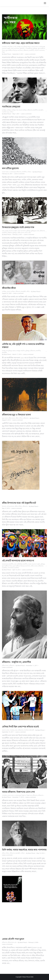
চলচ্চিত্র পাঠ (15, 110)
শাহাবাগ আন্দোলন (40, 50)
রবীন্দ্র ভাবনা (12, 418)
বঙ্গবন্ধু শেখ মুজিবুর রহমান (24, 47)
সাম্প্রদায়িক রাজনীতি (13, 568)
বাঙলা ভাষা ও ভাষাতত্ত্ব (38, 47)
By (6, 54)
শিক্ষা (3, 52)
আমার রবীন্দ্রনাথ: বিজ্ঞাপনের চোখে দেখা (18, 792)
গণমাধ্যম (4, 47)
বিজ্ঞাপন (24, 795)
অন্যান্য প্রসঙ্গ (6, 730)
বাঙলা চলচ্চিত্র (23, 110)
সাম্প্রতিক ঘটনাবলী (29, 730)
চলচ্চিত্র (4, 110)
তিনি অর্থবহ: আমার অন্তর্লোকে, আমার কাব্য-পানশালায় (24, 850)
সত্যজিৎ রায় (5, 112)
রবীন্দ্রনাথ (26, 50)
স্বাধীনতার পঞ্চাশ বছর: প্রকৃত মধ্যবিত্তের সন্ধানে (21, 43)
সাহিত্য (11, 112)
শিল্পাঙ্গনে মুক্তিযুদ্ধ (12, 233)
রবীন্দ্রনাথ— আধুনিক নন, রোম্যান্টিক (16, 662)
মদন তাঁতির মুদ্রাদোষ (10, 168)
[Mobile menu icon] (45, 3)
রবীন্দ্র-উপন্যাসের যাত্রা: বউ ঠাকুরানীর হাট (19, 503)
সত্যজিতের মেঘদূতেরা (11, 107)
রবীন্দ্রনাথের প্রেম (12, 942)
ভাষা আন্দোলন (15, 48)
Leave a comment (30, 54)
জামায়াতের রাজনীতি (8, 564)
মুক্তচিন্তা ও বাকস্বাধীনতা (26, 48)
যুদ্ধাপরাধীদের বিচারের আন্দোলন (14, 50)
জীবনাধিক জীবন (9, 288)
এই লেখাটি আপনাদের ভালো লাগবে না (18, 561)
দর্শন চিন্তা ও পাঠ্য (12, 47)
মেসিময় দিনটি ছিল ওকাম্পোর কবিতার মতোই (20, 727)
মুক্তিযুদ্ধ (35, 48)
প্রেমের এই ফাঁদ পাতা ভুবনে (13, 939)
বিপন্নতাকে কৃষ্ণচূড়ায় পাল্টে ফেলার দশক (18, 227)
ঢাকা (3, 231)
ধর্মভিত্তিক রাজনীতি (22, 564)
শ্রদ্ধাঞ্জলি (41, 110)
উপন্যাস (4, 506)
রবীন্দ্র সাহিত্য (19, 418)
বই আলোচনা (11, 506)
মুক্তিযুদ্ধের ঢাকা (35, 231)
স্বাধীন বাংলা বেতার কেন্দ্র (24, 233)
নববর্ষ (7, 231)
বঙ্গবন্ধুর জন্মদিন (20, 351)
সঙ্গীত (28, 292)
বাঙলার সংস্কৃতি (6, 48)
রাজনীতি (32, 50)
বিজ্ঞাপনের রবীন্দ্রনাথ (32, 795)
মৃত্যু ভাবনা (5, 418)
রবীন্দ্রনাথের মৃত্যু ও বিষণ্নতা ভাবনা (16, 415)
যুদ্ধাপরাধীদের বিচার (7, 566)
